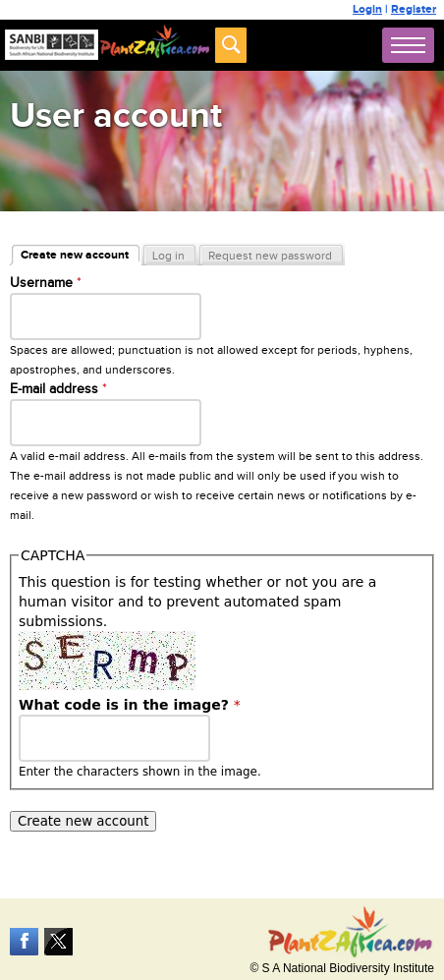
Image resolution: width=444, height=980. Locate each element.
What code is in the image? (130, 705)
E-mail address (58, 389)
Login (367, 9)
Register (414, 9)
